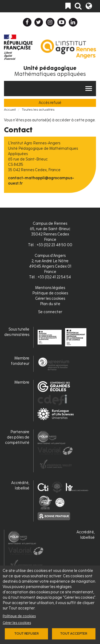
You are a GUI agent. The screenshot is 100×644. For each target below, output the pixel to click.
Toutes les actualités (38, 110)
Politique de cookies (19, 616)
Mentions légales (50, 288)
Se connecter (50, 312)
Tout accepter (74, 634)
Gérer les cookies (17, 623)
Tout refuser (26, 634)
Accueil (10, 110)
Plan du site (50, 304)
